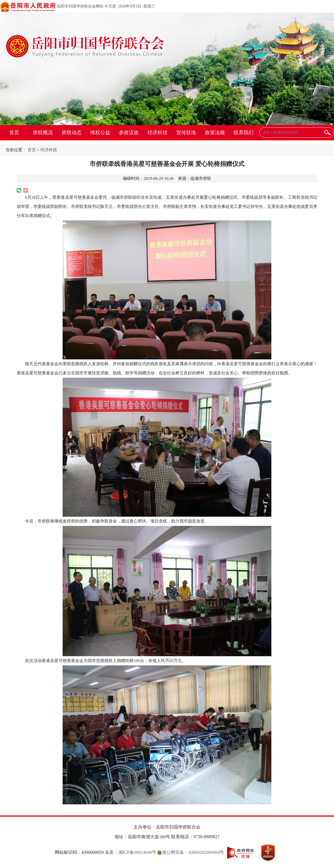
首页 (14, 133)
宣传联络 (186, 133)
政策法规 (215, 133)
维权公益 (100, 133)
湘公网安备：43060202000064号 (191, 852)
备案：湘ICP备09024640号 (131, 852)
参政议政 (129, 133)
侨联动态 (72, 133)
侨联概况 (43, 133)
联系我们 (244, 133)
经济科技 (158, 133)
